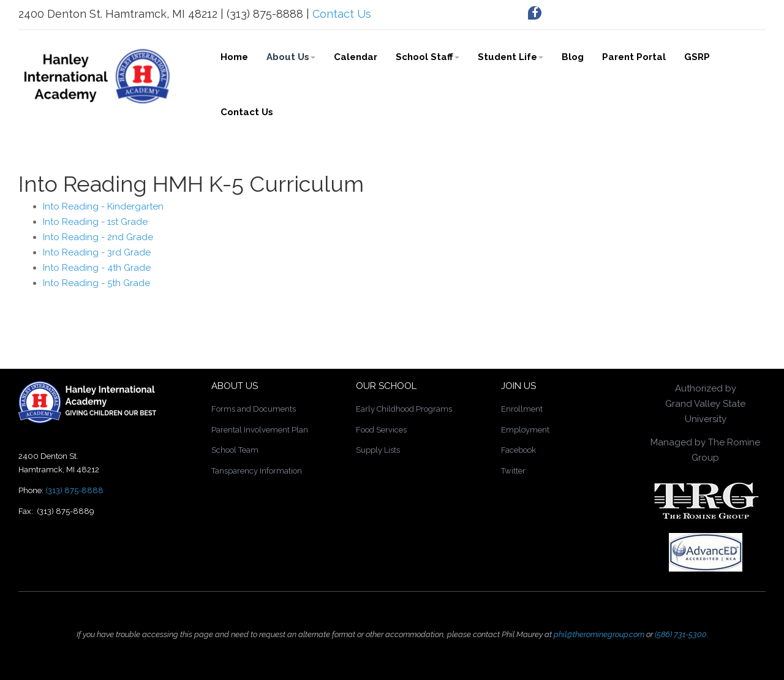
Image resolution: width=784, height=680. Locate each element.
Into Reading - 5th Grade (96, 283)
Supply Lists (378, 450)
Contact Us (342, 14)
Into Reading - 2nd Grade (98, 237)
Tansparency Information (257, 471)
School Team (235, 450)
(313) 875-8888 (74, 490)
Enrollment (522, 409)
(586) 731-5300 (681, 634)
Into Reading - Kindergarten (103, 206)
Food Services (381, 430)
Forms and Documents (254, 409)
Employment (525, 430)
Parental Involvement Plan (260, 430)
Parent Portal (634, 57)
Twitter (513, 471)
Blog (573, 57)
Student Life (511, 57)
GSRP (697, 57)
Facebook (518, 450)
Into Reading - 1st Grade (95, 222)
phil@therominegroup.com (599, 634)
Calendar (356, 57)
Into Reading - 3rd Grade (97, 252)
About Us (291, 57)
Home (234, 57)
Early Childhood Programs (404, 409)
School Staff (428, 57)
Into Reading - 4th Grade (97, 268)
